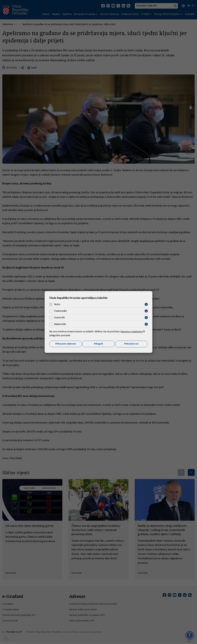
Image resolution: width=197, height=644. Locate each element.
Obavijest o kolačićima (132, 331)
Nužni (57, 304)
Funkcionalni (60, 311)
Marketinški (60, 324)
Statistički (59, 318)
